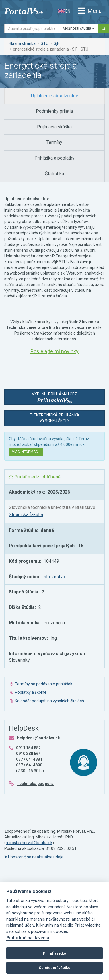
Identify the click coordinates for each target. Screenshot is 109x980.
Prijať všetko (54, 953)
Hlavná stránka (22, 43)
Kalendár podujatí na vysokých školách (49, 701)
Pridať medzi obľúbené (35, 477)
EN (64, 11)
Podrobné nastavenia (28, 938)
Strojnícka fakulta (26, 515)
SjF (56, 43)
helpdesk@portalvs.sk (39, 738)
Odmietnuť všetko (54, 968)
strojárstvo (54, 577)
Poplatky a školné (31, 692)
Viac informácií (26, 452)
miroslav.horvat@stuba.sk (29, 843)
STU (45, 43)
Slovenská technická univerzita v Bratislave (52, 507)
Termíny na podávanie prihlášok (44, 684)
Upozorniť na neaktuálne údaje (34, 857)
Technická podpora (35, 784)
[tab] (54, 96)
